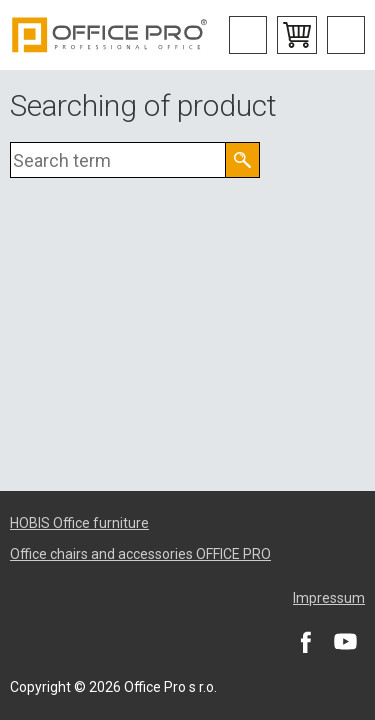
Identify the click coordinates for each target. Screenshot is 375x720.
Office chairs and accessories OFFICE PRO (140, 554)
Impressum (329, 598)
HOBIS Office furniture (79, 523)
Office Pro (110, 35)
